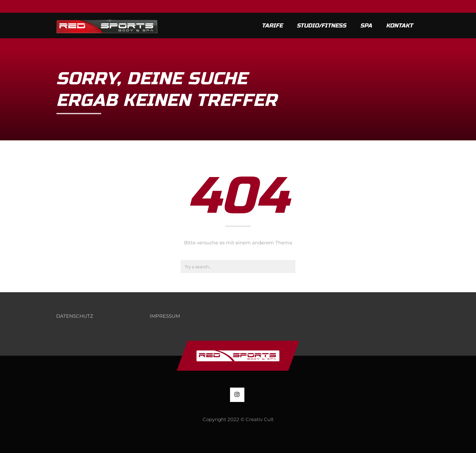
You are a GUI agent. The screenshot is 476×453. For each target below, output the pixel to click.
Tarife (272, 26)
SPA (366, 26)
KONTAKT (399, 26)
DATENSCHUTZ (75, 316)
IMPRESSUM (165, 316)
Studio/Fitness (321, 26)
